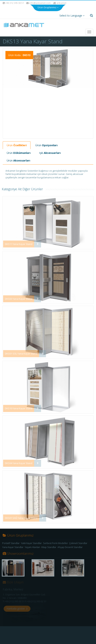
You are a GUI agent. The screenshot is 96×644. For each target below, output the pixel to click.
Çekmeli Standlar (78, 541)
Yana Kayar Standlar (13, 545)
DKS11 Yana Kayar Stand (17, 241)
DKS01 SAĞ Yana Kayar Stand (19, 515)
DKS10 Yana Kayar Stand (17, 405)
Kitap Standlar (49, 545)
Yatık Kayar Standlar (31, 541)
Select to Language (71, 12)
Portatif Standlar (11, 541)
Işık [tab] (50, 150)
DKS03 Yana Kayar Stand (17, 296)
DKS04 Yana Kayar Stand (17, 460)
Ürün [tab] (17, 142)
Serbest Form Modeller (55, 541)
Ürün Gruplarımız (48, 4)
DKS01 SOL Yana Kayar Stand (19, 350)
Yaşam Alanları (32, 545)
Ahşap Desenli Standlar (70, 545)
